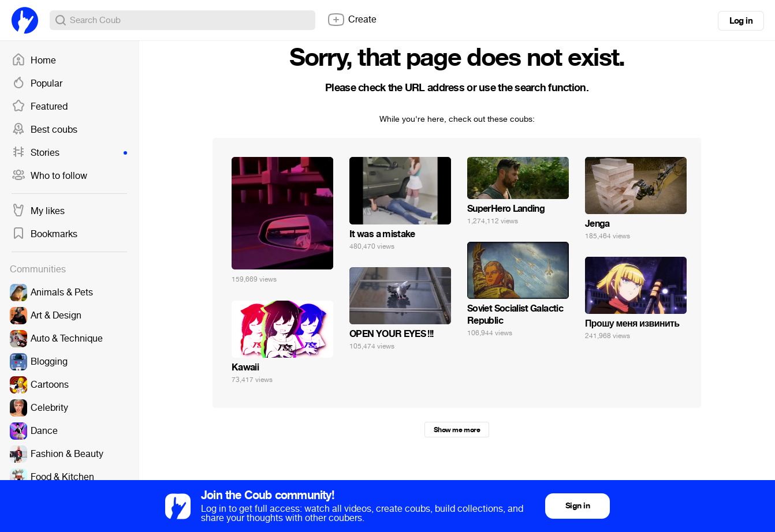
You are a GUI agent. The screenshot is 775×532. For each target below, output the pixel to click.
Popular (37, 84)
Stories (69, 153)
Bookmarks (44, 234)
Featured (40, 107)
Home (34, 61)
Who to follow (49, 176)
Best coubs (44, 130)
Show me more (457, 430)
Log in (741, 21)
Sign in (577, 506)
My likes (38, 211)
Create (352, 20)
